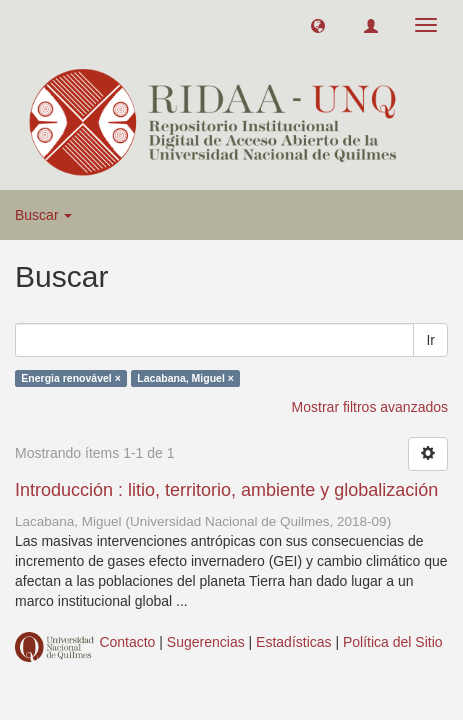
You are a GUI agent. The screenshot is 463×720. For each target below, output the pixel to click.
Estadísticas (293, 642)
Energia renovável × (71, 378)
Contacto (127, 642)
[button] (318, 25)
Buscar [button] (43, 215)
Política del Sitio (393, 642)
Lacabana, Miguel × (185, 378)
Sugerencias (206, 642)
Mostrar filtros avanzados (370, 407)
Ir (430, 340)
